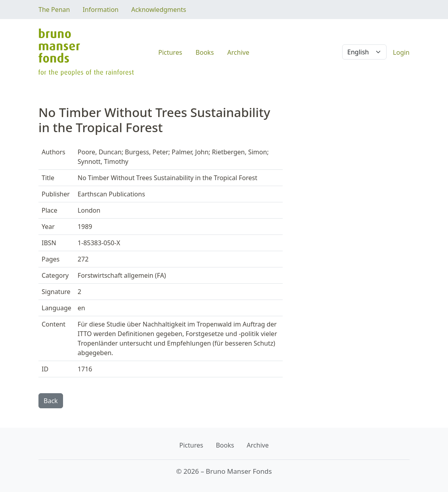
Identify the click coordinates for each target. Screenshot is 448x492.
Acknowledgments (159, 10)
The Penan (54, 10)
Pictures (170, 52)
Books (205, 52)
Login (401, 52)
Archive (238, 52)
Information (101, 10)
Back (51, 401)
